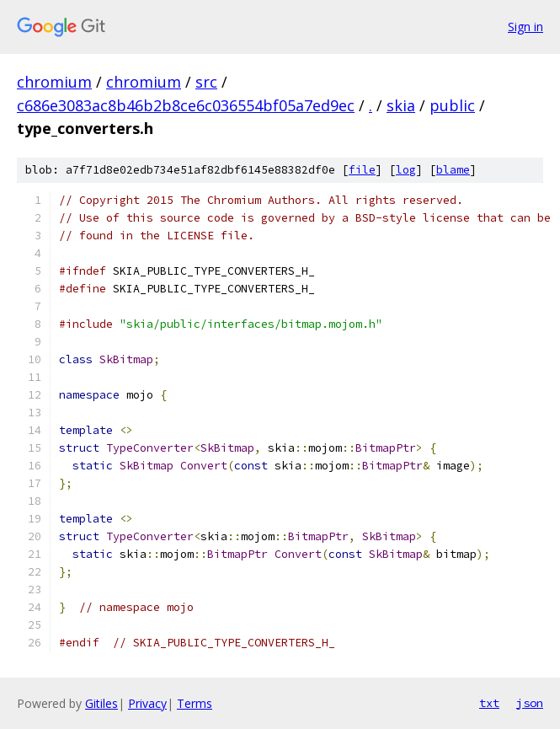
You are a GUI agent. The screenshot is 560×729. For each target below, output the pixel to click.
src (206, 82)
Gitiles (101, 703)
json (530, 703)
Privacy (147, 703)
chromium (54, 82)
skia (401, 105)
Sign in (525, 27)
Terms (195, 703)
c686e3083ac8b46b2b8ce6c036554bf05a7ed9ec (186, 105)
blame (453, 170)
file (362, 170)
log (406, 170)
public (452, 105)
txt (489, 703)
